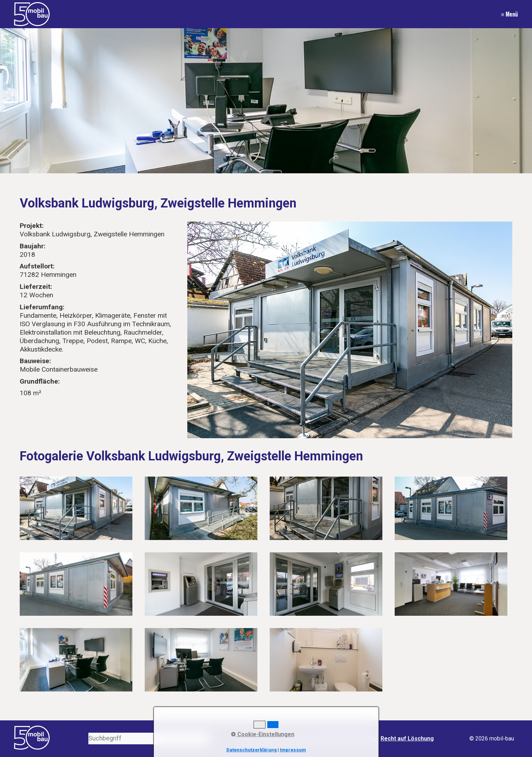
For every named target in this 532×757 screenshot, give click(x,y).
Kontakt (268, 739)
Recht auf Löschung (407, 739)
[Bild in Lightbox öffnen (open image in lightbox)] (350, 330)
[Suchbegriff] (148, 739)
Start (246, 739)
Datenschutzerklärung (346, 739)
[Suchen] (204, 739)
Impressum (297, 739)
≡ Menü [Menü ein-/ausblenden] (509, 14)
